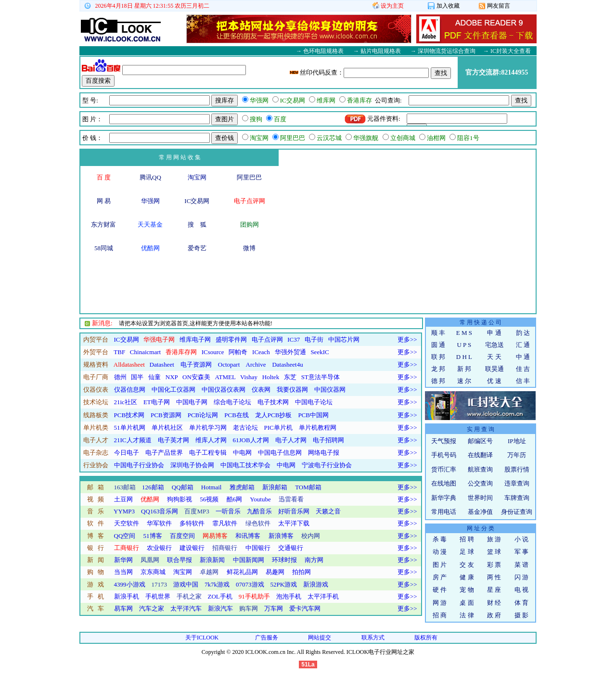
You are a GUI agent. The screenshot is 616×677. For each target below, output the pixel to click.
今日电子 (127, 453)
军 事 (521, 552)
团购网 (250, 224)
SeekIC (320, 352)
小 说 (521, 539)
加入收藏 (444, 6)
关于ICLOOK (202, 638)
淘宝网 (197, 177)
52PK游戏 (284, 584)
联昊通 (494, 369)
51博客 (153, 536)
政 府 (494, 615)
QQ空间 (125, 536)
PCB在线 (237, 415)
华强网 (150, 201)
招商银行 (225, 548)
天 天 (494, 357)
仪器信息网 (130, 390)
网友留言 (494, 6)
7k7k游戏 (217, 584)
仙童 (154, 377)
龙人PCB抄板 (274, 415)
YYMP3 (124, 511)
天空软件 (127, 523)
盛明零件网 (231, 339)
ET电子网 (157, 402)
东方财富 (103, 224)
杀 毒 (440, 539)
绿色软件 (258, 523)
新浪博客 (281, 536)
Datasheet (162, 364)
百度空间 (182, 536)
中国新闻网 (249, 560)
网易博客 (215, 536)
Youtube (260, 499)
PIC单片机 (278, 428)
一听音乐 (228, 511)
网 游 (440, 603)
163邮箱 (125, 487)
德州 (120, 377)
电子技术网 (273, 402)
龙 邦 (438, 369)
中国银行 (258, 548)
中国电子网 (192, 402)
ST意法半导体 (321, 377)
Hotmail (212, 487)
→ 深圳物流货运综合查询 (443, 51)
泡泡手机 (289, 596)
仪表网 (261, 390)
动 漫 (440, 552)
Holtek (271, 377)
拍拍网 (302, 572)
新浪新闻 (212, 560)
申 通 (494, 333)
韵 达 (523, 333)
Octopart (229, 364)
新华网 (123, 560)
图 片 (440, 565)
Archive (256, 364)
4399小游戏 (130, 584)
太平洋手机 (323, 596)
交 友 (467, 565)
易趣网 (275, 572)
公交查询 (480, 483)
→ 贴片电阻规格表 (377, 51)
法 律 (467, 615)
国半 (137, 377)
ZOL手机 (220, 596)
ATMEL (225, 377)
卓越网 (209, 572)
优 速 (494, 381)
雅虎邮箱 (242, 487)
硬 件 (440, 590)
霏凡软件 (225, 523)
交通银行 (291, 548)
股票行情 (517, 469)
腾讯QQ (150, 177)
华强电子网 (159, 339)
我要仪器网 (292, 390)
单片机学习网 (208, 428)
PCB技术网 (129, 415)
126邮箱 (153, 487)
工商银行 (127, 548)
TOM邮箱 (308, 487)
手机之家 (189, 596)
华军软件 (159, 523)
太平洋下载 (294, 523)
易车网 (123, 608)
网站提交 (320, 638)
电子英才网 (173, 440)
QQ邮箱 (183, 487)
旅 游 (494, 539)
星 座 (494, 590)
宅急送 (494, 345)
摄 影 (521, 615)
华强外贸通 (290, 352)
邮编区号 (480, 441)
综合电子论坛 (232, 402)
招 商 (440, 615)
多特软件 (192, 523)
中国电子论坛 (314, 402)
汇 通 (523, 345)
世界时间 (480, 498)
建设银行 (192, 548)
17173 (160, 584)
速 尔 (464, 381)
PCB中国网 (313, 415)
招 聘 (467, 539)
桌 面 (467, 603)
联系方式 (373, 638)
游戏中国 (186, 584)
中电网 (242, 453)
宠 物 (467, 590)
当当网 (123, 572)
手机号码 (444, 455)
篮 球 (494, 552)
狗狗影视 (180, 499)
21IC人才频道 (133, 440)
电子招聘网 (328, 440)
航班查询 (480, 469)
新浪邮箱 (275, 487)
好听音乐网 (294, 511)
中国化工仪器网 (173, 390)
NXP (172, 377)
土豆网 (123, 499)
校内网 (311, 536)
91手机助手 (254, 596)
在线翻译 (480, 455)
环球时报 (284, 560)
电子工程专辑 (208, 453)
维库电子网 (195, 339)
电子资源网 (196, 364)
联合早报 (180, 560)
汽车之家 (152, 608)
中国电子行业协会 (139, 465)
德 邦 (438, 381)
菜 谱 (521, 565)
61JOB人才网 (251, 440)
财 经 (494, 603)
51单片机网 (130, 428)
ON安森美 (196, 377)
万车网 (274, 608)
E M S (464, 333)
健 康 (467, 577)
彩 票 (494, 565)
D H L (464, 357)
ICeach (261, 352)
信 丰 (523, 381)
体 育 (521, 603)
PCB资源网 (166, 415)
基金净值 (480, 512)
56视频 (209, 499)
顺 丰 (438, 333)
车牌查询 (517, 498)
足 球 (467, 552)
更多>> (407, 339)
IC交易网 (197, 201)
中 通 (523, 357)
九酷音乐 (259, 511)
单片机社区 (167, 428)
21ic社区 (126, 402)
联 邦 (438, 357)
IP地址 (517, 441)
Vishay (249, 377)
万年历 (517, 455)
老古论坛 (245, 428)
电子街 (314, 339)
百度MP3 (197, 511)
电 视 (521, 590)
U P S (464, 345)
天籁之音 (328, 511)
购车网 (249, 608)
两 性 (494, 577)
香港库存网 (181, 352)
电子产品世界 (164, 453)
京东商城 (153, 572)
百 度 (104, 177)
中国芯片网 (344, 339)
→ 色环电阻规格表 (320, 51)
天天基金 (150, 224)
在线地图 (444, 483)
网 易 (104, 201)
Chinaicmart (145, 352)
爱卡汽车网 (305, 608)
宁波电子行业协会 (327, 465)
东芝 (290, 377)
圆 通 (438, 345)
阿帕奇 (238, 352)
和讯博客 (248, 536)
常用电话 (444, 512)
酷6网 (235, 499)
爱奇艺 (197, 248)
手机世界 (158, 596)
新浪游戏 (316, 584)
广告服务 (267, 638)
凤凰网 (150, 560)
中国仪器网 (330, 390)
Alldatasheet (129, 364)
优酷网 (150, 248)
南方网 (314, 560)
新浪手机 (127, 596)
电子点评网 (250, 201)
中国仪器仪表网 (224, 390)
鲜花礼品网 (242, 572)
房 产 (440, 577)
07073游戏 (250, 584)
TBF (119, 352)
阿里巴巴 (249, 177)
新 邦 (464, 369)
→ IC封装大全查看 (507, 51)
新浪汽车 (220, 608)
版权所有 (426, 638)
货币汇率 (444, 469)
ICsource (213, 352)
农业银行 (159, 548)
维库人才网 (211, 440)
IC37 (294, 339)
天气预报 (444, 441)
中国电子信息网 (280, 453)
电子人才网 (291, 440)
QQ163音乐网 (160, 511)
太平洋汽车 (186, 608)
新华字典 (444, 498)
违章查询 (517, 483)
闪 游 (521, 577)
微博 (249, 248)
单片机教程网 (318, 428)
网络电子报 (324, 453)
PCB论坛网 (203, 415)
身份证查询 (517, 512)
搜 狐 (197, 224)
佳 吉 (523, 369)
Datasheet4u (287, 364)
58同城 (104, 248)
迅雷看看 (291, 499)
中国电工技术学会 (245, 465)
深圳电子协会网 (192, 465)
